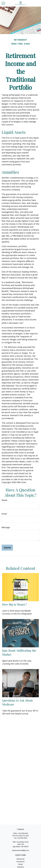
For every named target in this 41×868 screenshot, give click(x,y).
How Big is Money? (15, 604)
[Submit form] (7, 548)
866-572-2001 (24, 836)
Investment (20, 862)
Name (4, 500)
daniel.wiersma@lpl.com (20, 850)
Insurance (20, 867)
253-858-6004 (23, 833)
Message (6, 527)
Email (4, 514)
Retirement (21, 859)
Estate (20, 864)
